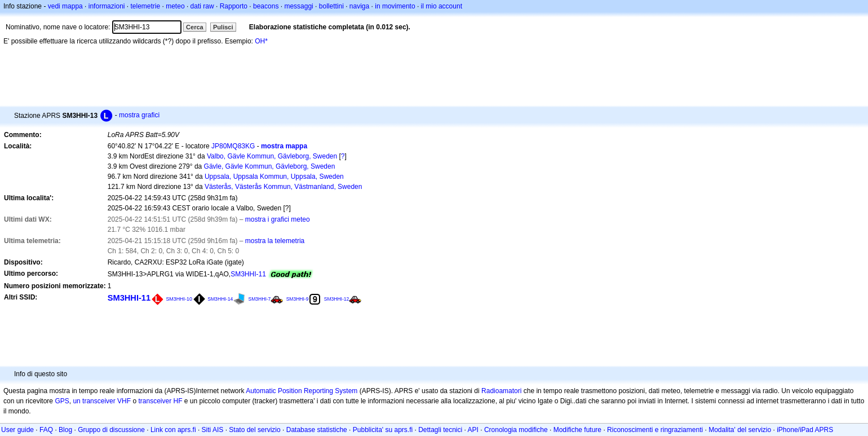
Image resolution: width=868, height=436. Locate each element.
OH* (261, 41)
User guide (17, 430)
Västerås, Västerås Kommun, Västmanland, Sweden (283, 187)
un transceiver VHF (102, 401)
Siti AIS (213, 430)
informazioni (107, 6)
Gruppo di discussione (111, 430)
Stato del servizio (254, 430)
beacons (266, 6)
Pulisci (223, 27)
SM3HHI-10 (179, 299)
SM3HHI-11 (248, 274)
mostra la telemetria (275, 241)
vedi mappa (65, 6)
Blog (65, 430)
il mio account (442, 6)
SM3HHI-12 (336, 299)
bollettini (331, 6)
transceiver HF (160, 401)
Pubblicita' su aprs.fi (383, 430)
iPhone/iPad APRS (805, 430)
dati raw (202, 6)
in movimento (395, 6)
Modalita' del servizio (740, 430)
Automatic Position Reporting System (302, 391)
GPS (62, 401)
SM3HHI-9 (298, 299)
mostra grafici (139, 115)
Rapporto (234, 6)
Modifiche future (577, 430)
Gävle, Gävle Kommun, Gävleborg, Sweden (270, 166)
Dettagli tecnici (440, 430)
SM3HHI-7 (260, 299)
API (473, 430)
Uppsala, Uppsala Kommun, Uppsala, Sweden (274, 177)
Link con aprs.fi (173, 430)
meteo (175, 6)
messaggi (298, 6)
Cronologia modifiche (516, 430)
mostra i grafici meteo (278, 219)
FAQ (46, 430)
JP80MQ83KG (233, 146)
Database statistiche (317, 430)
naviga (359, 6)
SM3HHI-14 (220, 299)
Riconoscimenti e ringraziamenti (655, 430)
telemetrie (146, 6)
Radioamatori (501, 391)
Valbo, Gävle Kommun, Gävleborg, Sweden (272, 156)
